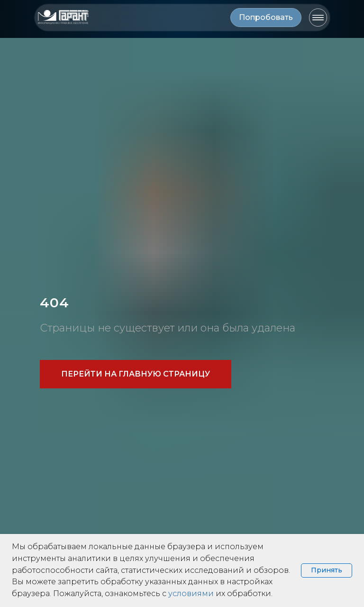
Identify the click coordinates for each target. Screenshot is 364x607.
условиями (191, 593)
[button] (266, 18)
